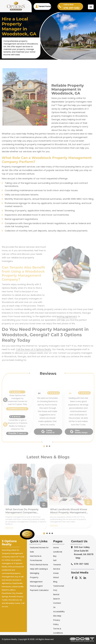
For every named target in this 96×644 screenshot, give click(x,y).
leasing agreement (67, 328)
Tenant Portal (44, 6)
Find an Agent (36, 586)
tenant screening (66, 219)
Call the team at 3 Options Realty (34, 361)
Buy (55, 556)
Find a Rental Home (39, 565)
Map (78, 558)
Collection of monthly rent (19, 239)
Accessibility (59, 612)
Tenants (57, 565)
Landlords (58, 552)
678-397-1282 (73, 6)
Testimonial (59, 586)
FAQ (55, 590)
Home (56, 548)
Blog (55, 582)
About (56, 577)
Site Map (57, 616)
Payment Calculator (39, 590)
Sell (55, 560)
